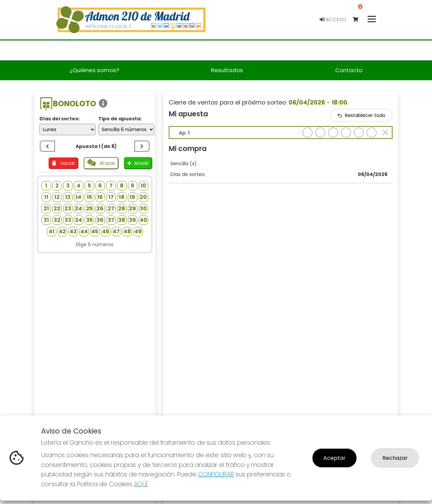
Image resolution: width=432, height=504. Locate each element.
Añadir (138, 163)
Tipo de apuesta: (120, 119)
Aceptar (334, 458)
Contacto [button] (349, 70)
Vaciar (63, 163)
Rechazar (395, 458)
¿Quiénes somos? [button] (94, 70)
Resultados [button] (227, 70)
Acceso (333, 20)
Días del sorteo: (60, 119)
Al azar (101, 163)
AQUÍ (141, 484)
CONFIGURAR (216, 474)
